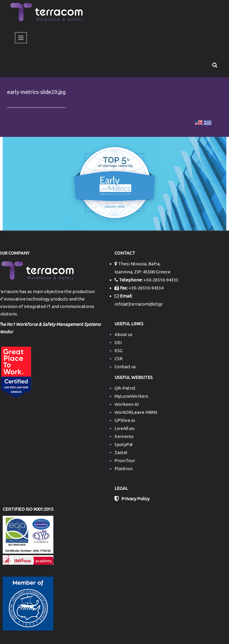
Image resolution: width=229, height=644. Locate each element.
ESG (119, 350)
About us (123, 334)
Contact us (125, 367)
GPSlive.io (125, 420)
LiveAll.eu (124, 428)
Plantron (124, 469)
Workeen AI (127, 404)
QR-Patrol (125, 388)
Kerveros (124, 436)
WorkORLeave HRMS (136, 412)
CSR (119, 359)
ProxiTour (125, 460)
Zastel (121, 452)
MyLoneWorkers (131, 396)
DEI (118, 342)
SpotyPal (124, 444)
